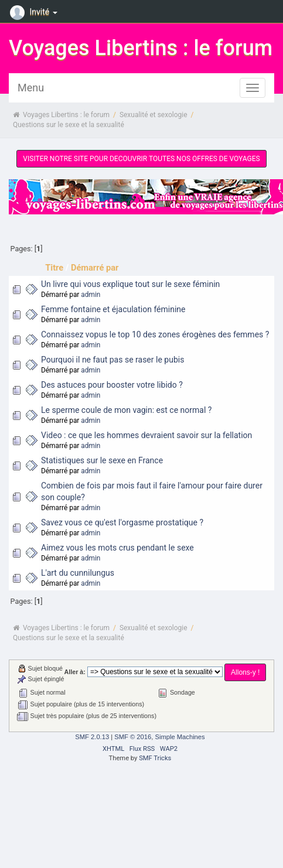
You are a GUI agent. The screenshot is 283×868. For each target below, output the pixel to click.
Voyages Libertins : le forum (141, 48)
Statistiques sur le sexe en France (102, 460)
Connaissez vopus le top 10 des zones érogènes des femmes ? (155, 334)
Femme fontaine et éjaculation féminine (113, 309)
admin (91, 295)
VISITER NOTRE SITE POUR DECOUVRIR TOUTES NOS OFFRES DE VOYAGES (141, 159)
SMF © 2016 (133, 737)
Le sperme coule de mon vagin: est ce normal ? (126, 410)
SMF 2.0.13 (92, 737)
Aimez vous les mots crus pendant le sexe (117, 548)
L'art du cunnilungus (78, 573)
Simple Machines (180, 737)
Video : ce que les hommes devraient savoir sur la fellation (146, 435)
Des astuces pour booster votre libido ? (112, 385)
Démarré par (95, 268)
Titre (54, 268)
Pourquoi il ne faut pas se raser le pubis (112, 360)
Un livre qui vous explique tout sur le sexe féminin (130, 284)
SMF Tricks (155, 758)
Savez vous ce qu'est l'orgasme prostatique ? (122, 522)
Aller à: (75, 672)
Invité (35, 12)
